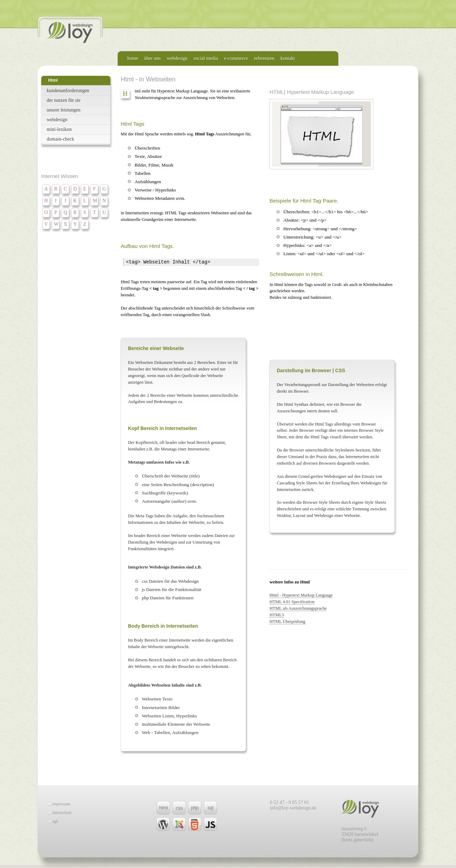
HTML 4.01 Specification (292, 602)
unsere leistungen (64, 110)
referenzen (264, 58)
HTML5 (277, 615)
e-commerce (236, 58)
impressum (61, 804)
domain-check (60, 139)
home (133, 58)
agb (55, 821)
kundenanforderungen (68, 91)
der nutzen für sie (64, 100)
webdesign (177, 58)
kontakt (288, 58)
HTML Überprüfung (287, 621)
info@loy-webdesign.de (293, 808)
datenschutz (62, 813)
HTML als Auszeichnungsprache (298, 608)
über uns (153, 58)
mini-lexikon (59, 129)
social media (206, 58)
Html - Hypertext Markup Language (301, 595)
